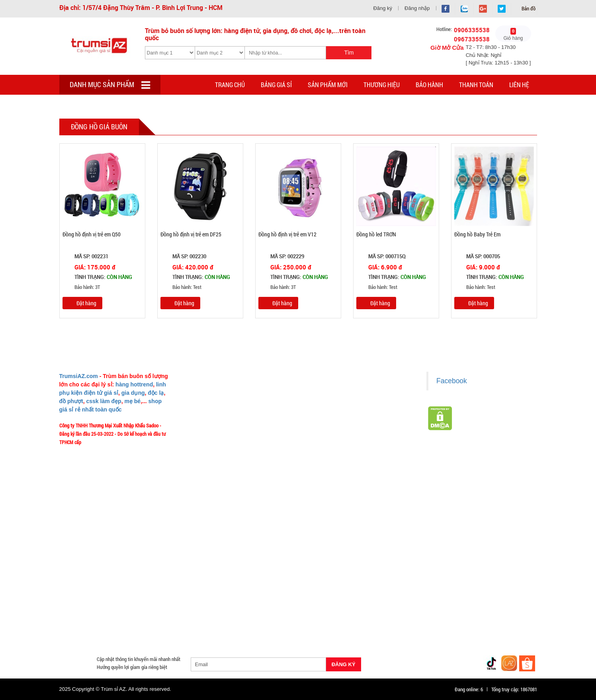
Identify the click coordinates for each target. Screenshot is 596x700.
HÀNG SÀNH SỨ (440, 583)
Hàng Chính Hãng (331, 602)
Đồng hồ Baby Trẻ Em (477, 234)
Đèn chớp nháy (393, 593)
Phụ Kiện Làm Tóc (292, 593)
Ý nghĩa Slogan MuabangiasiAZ (218, 401)
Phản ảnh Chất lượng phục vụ (216, 437)
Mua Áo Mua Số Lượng (189, 631)
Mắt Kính (273, 631)
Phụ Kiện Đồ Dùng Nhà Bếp (358, 612)
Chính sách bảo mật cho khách (341, 437)
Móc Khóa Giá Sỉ (137, 621)
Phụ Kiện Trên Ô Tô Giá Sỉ (147, 612)
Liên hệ (519, 85)
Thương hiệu (382, 85)
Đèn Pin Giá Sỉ (238, 631)
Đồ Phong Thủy (112, 593)
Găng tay (175, 621)
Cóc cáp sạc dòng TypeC (148, 602)
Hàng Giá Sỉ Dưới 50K (87, 621)
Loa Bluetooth (202, 593)
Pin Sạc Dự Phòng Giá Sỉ (492, 621)
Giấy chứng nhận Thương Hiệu (340, 460)
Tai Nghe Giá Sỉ (481, 602)
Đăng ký (383, 8)
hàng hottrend (134, 384)
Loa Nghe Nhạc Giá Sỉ (87, 612)
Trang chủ (230, 85)
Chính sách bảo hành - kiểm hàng (343, 425)
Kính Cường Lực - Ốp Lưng (426, 602)
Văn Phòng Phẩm (158, 593)
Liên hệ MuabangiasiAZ (210, 413)
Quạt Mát (385, 621)
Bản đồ (528, 8)
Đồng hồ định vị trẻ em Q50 (92, 234)
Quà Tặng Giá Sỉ (254, 621)
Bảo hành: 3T (81, 287)
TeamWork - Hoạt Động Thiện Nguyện (225, 472)
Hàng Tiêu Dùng (245, 593)
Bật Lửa (516, 602)
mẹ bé (132, 401)
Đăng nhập (417, 8)
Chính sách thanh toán (332, 413)
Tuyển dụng (199, 460)
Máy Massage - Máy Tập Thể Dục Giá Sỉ (323, 621)
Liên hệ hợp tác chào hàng (336, 448)
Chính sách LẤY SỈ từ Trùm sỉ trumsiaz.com (353, 390)
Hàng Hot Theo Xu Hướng (385, 583)
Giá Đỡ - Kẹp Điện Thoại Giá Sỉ (217, 612)
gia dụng (133, 393)
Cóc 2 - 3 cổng (434, 593)
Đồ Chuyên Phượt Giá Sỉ (430, 621)
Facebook (452, 381)
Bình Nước (75, 593)
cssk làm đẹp (104, 401)
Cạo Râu (330, 593)
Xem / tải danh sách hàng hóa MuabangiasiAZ (355, 472)
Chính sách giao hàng (331, 401)
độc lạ (156, 393)
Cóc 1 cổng (471, 593)
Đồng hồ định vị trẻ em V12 (287, 234)
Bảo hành (429, 85)
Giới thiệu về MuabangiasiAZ (216, 390)
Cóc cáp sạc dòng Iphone (275, 602)
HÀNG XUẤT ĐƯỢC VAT (84, 583)
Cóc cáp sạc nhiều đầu (88, 602)
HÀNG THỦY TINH (488, 583)
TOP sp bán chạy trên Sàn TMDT (153, 583)
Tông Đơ (358, 593)
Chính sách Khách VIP (209, 484)
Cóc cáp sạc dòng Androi (211, 602)
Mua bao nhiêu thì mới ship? (215, 425)
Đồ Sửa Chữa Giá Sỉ (134, 631)
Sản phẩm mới (328, 85)
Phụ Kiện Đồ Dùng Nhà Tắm (288, 612)
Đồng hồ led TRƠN (376, 234)
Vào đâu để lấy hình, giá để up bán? (223, 448)
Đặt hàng (86, 303)
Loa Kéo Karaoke (416, 612)
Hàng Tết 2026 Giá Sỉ (282, 583)
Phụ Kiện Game (210, 621)
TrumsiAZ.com (79, 376)
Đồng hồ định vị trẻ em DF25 (191, 234)
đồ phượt (71, 401)
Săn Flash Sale (331, 583)
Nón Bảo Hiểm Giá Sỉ (467, 612)
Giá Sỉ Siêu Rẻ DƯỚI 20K (224, 583)
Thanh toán (476, 85)
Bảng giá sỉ (276, 85)
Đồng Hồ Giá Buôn (83, 631)
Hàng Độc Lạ (374, 602)
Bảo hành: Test (181, 287)
